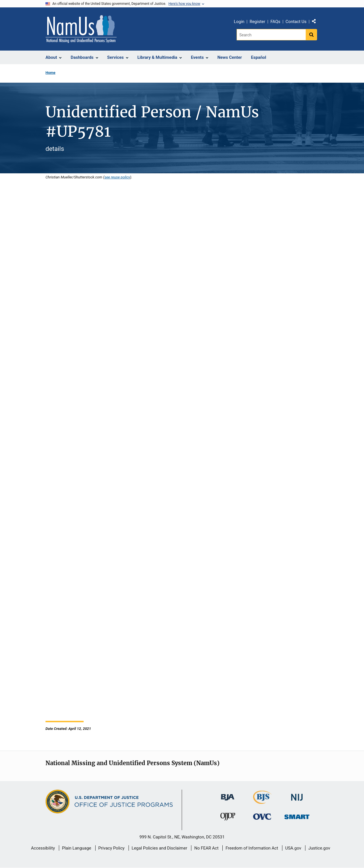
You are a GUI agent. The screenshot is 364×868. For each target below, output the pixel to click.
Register (258, 22)
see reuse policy (117, 177)
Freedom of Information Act (252, 848)
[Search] (271, 35)
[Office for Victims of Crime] (262, 816)
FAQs (275, 22)
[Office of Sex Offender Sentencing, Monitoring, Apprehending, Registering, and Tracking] (297, 815)
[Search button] (311, 35)
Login (239, 22)
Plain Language (77, 848)
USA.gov (293, 848)
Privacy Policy (111, 848)
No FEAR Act (206, 848)
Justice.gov (319, 848)
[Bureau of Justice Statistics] (262, 801)
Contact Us (296, 22)
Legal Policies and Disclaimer (159, 848)
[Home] (81, 29)
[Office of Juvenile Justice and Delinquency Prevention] (228, 818)
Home (50, 73)
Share (316, 22)
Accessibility (43, 848)
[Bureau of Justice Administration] (228, 795)
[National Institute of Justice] (297, 795)
